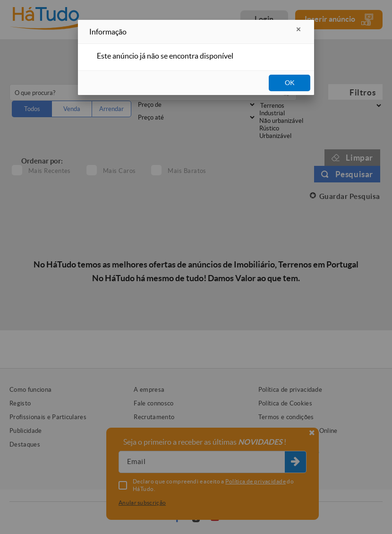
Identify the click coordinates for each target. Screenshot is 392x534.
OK (290, 83)
